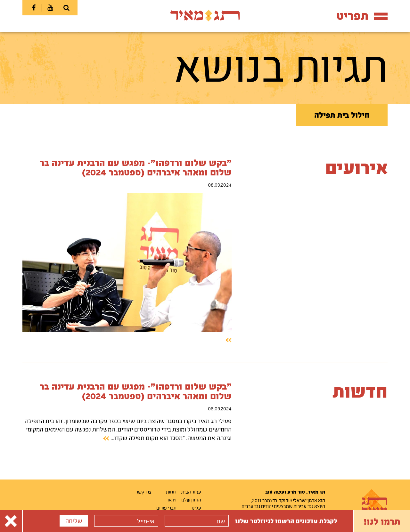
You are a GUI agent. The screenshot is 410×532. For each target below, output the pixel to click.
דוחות (171, 492)
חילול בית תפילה (342, 115)
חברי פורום (166, 508)
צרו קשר (144, 492)
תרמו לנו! (382, 521)
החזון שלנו (191, 500)
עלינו (196, 508)
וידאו (172, 500)
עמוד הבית (191, 492)
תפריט (362, 16)
